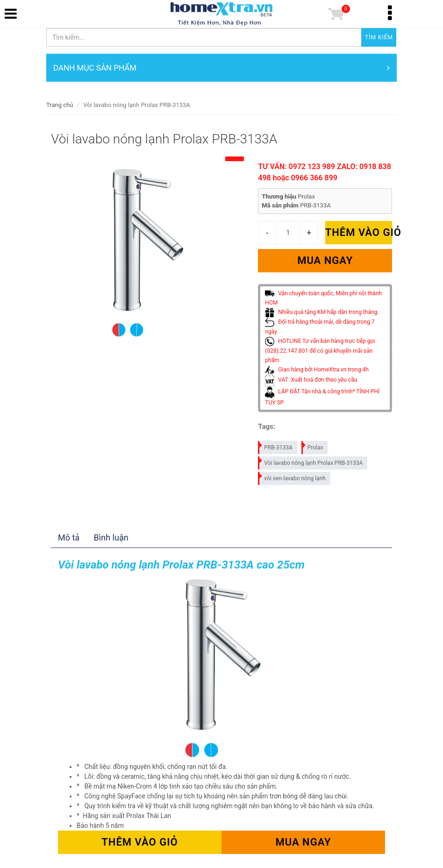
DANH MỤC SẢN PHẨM (221, 68)
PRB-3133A (276, 446)
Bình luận (111, 537)
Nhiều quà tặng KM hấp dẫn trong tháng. (322, 312)
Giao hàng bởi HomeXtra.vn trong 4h (317, 370)
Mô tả (69, 537)
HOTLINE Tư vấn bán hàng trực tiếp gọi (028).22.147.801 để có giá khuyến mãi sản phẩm (320, 351)
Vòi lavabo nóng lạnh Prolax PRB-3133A (311, 461)
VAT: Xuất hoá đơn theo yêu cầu (311, 380)
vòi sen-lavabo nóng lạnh (292, 477)
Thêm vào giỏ (359, 232)
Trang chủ (60, 105)
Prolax (313, 446)
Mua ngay (325, 260)
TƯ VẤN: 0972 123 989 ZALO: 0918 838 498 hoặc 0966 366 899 (325, 172)
